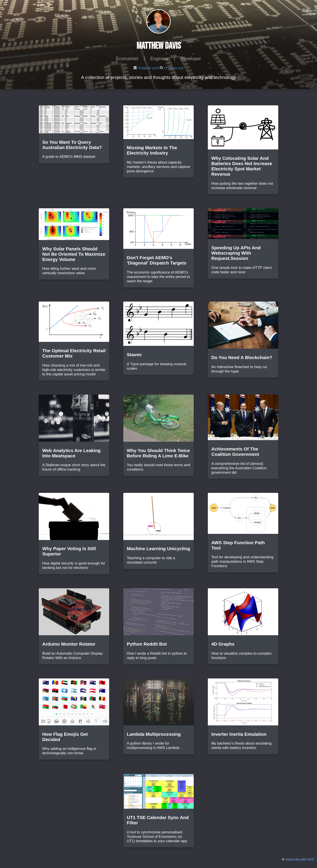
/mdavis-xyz (146, 68)
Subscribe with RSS (298, 859)
